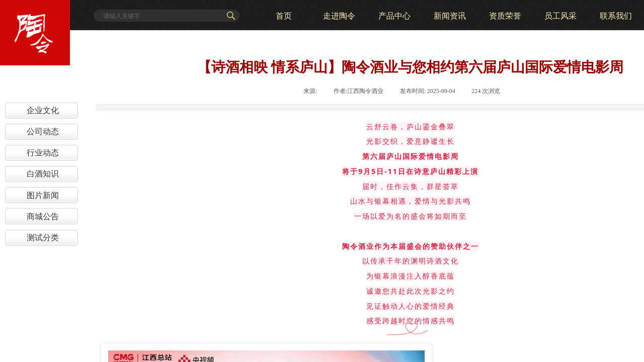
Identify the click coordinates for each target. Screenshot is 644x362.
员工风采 (560, 16)
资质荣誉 (505, 16)
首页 (284, 16)
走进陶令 (339, 16)
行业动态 (43, 153)
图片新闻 (43, 195)
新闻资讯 (450, 16)
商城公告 (43, 216)
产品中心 (394, 16)
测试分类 (43, 238)
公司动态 (43, 131)
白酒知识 (43, 174)
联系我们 (616, 16)
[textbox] (162, 16)
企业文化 (43, 110)
